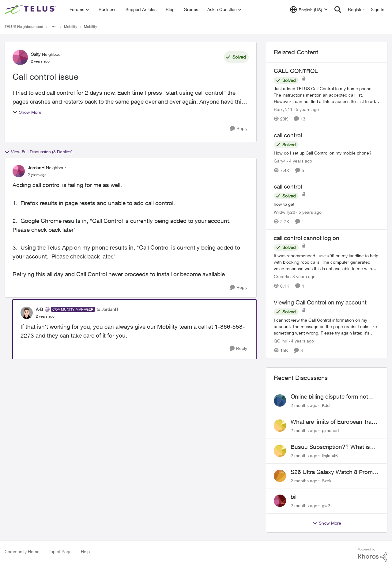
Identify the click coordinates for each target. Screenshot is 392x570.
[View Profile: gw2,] (280, 501)
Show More (27, 112)
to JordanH (107, 309)
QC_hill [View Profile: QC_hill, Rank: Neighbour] (281, 340)
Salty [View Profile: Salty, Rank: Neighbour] (36, 54)
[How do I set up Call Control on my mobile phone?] (327, 153)
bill (294, 497)
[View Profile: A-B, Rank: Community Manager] (27, 313)
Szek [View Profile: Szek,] (327, 480)
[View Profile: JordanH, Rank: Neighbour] (19, 171)
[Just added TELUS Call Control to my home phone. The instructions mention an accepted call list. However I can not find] (327, 95)
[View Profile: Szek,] (280, 476)
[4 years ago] (300, 161)
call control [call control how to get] (288, 186)
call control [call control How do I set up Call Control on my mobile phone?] (288, 135)
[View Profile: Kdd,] (280, 400)
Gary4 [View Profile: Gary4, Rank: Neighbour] (280, 161)
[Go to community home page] (31, 10)
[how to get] (327, 204)
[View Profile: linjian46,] (280, 451)
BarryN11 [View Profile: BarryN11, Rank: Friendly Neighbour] (283, 109)
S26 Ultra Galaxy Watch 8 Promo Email (333, 472)
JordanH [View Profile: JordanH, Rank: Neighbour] (36, 168)
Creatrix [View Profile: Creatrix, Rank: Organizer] (281, 276)
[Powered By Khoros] (373, 555)
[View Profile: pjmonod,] (280, 426)
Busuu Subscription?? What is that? (330, 447)
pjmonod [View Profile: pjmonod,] (330, 430)
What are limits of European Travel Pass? (335, 422)
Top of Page (60, 551)
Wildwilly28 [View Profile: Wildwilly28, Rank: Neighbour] (285, 212)
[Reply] (239, 129)
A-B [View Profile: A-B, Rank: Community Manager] (40, 309)
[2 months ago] (304, 405)
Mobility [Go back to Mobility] (71, 27)
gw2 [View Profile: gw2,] (326, 505)
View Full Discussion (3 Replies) (39, 152)
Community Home (22, 551)
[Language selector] (309, 10)
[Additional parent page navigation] (54, 27)
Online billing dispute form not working (329, 397)
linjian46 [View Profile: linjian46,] (330, 455)
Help (85, 551)
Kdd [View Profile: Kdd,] (326, 405)
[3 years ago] (303, 276)
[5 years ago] (306, 109)
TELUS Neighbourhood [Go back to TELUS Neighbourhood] (24, 27)
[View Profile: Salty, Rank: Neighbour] (20, 57)
